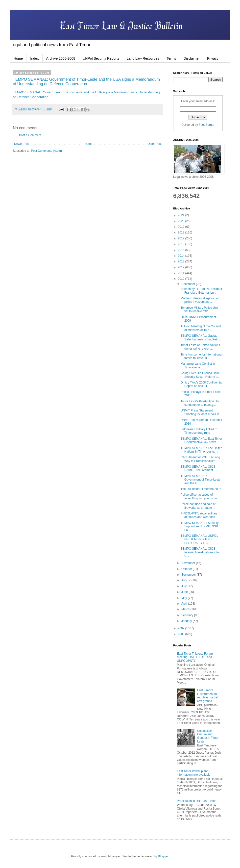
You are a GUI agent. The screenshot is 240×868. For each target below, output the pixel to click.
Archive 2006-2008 (61, 58)
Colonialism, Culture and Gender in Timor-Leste (208, 736)
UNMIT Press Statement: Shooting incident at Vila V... (201, 412)
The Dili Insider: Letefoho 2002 (201, 489)
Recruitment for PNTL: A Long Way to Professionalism (200, 459)
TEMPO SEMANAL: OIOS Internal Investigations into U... (200, 552)
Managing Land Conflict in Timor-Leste (198, 365)
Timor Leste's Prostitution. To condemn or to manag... (200, 403)
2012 (182, 267)
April (185, 604)
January (187, 621)
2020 (182, 221)
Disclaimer (192, 58)
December (189, 284)
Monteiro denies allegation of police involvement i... (200, 300)
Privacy (213, 58)
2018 (182, 232)
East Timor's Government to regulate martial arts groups (207, 696)
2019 (182, 227)
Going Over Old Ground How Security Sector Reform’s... (200, 375)
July (184, 586)
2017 (182, 238)
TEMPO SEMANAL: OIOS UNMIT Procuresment (198, 468)
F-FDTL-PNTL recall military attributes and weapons (199, 515)
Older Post (155, 144)
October (187, 569)
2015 (182, 250)
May (185, 598)
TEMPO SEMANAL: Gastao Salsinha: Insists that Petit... (201, 337)
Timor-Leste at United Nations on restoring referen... (200, 347)
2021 (182, 215)
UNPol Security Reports (101, 58)
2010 (182, 279)
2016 (182, 244)
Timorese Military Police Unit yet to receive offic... (199, 309)
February (188, 615)
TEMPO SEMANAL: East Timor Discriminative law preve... (201, 440)
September (189, 575)
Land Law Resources (143, 58)
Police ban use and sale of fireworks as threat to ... (198, 506)
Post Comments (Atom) (46, 151)
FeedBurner (206, 125)
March (186, 609)
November (189, 563)
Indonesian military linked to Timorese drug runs (199, 431)
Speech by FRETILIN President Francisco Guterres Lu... (201, 291)
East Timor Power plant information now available (194, 773)
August (186, 580)
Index (34, 58)
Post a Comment (30, 135)
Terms (171, 58)
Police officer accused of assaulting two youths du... (200, 496)
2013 (182, 261)
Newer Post (22, 144)
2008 (182, 634)
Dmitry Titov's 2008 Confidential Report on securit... (201, 384)
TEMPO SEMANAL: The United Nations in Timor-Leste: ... (202, 450)
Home (18, 58)
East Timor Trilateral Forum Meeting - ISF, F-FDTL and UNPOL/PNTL (195, 657)
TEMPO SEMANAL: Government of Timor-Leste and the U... (201, 480)
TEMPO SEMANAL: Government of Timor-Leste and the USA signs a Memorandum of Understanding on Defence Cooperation (86, 82)
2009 (182, 628)
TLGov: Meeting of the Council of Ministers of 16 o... (201, 328)
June (185, 592)
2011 (182, 273)
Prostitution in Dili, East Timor (196, 801)
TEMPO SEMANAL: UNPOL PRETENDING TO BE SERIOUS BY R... (199, 539)
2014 (182, 256)
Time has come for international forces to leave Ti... (201, 356)
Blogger (163, 856)
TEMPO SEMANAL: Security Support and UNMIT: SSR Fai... (200, 526)
